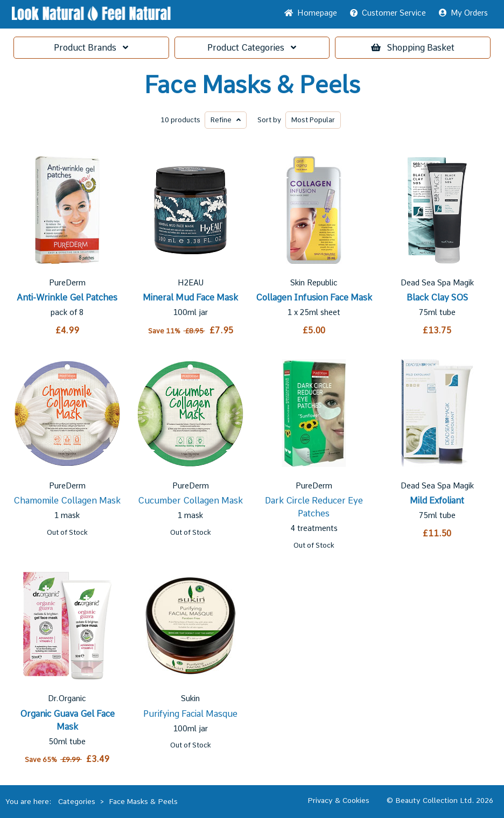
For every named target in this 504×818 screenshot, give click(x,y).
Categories (252, 48)
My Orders (463, 13)
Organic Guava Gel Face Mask (67, 720)
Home (311, 13)
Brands (91, 48)
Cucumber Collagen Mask (190, 501)
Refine (226, 120)
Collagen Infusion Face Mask (314, 298)
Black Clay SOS (437, 298)
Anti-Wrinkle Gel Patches (67, 298)
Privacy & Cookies (338, 800)
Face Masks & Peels (252, 85)
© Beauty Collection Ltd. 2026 (440, 800)
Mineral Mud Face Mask (190, 298)
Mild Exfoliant (437, 501)
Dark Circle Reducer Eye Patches (314, 507)
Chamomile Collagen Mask (67, 501)
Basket (413, 48)
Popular (313, 120)
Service (388, 13)
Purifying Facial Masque (190, 714)
